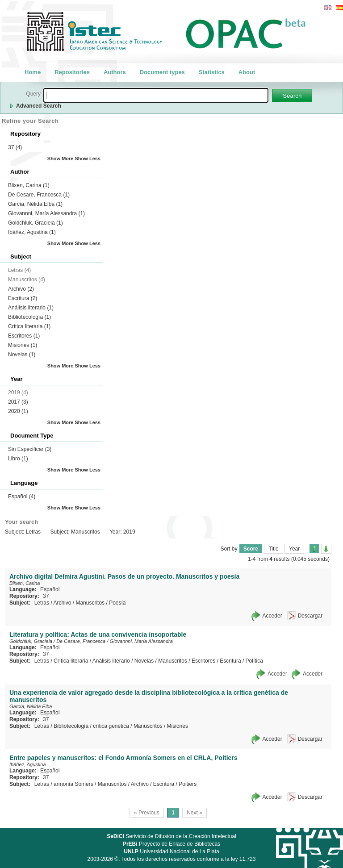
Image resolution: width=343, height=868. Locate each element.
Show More (61, 159)
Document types (162, 72)
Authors (115, 72)
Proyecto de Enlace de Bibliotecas (171, 844)
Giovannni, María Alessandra (46, 213)
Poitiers (188, 784)
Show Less (88, 159)
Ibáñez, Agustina (32, 232)
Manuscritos (90, 603)
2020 (18, 411)
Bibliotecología (29, 317)
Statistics (212, 72)
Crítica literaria (29, 326)
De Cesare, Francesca (39, 195)
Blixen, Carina (29, 185)
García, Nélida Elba (35, 204)
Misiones (23, 345)
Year (294, 549)
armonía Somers (73, 784)
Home (33, 72)
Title (273, 549)
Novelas (22, 355)
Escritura (23, 298)
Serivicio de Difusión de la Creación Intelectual (171, 836)
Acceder (272, 616)
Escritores (24, 336)
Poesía (117, 603)
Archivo (21, 289)
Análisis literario (31, 308)
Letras (42, 603)
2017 (18, 402)
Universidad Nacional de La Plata (171, 851)
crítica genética (111, 726)
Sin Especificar (30, 449)
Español (22, 497)
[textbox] (156, 95)
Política (254, 661)
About (247, 72)
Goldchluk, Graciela (36, 223)
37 (15, 147)
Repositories (72, 72)
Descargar (310, 616)
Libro (18, 459)
